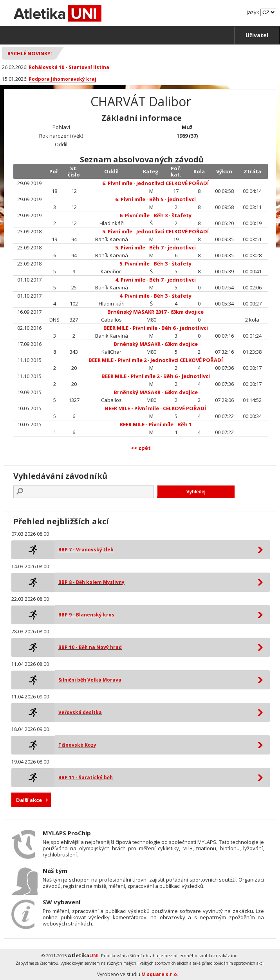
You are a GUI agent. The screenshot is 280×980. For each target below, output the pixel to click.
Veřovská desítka (80, 712)
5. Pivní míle (117, 231)
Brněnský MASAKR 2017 (137, 312)
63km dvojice (187, 312)
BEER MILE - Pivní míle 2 (117, 360)
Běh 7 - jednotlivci (173, 247)
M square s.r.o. (160, 974)
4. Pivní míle (130, 280)
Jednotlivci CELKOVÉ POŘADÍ (173, 183)
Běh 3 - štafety (173, 215)
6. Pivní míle (117, 183)
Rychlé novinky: (30, 53)
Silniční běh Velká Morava (90, 680)
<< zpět (141, 448)
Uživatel (257, 35)
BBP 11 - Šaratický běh (86, 777)
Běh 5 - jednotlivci (173, 199)
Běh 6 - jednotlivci (185, 328)
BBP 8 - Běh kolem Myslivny (91, 582)
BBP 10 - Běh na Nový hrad (90, 647)
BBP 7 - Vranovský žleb (86, 550)
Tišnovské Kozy (77, 745)
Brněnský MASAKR (137, 344)
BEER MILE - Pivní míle (130, 328)
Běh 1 (184, 424)
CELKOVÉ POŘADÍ (184, 408)
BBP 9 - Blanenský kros (86, 615)
